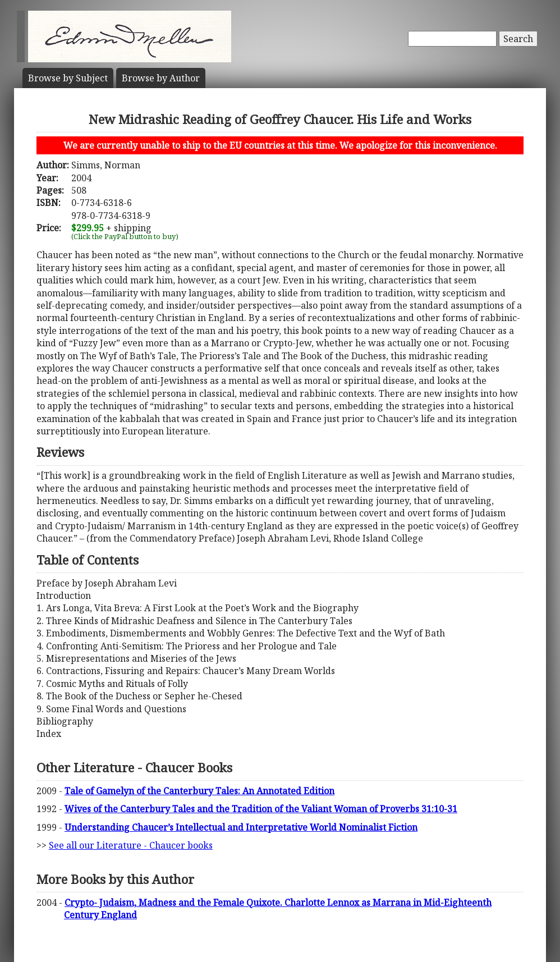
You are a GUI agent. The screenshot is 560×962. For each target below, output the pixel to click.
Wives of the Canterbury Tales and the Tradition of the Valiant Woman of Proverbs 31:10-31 (261, 809)
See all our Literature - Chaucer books (131, 845)
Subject (68, 78)
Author (161, 78)
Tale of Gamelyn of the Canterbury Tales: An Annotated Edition (199, 791)
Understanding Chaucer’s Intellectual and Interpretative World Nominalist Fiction (241, 827)
